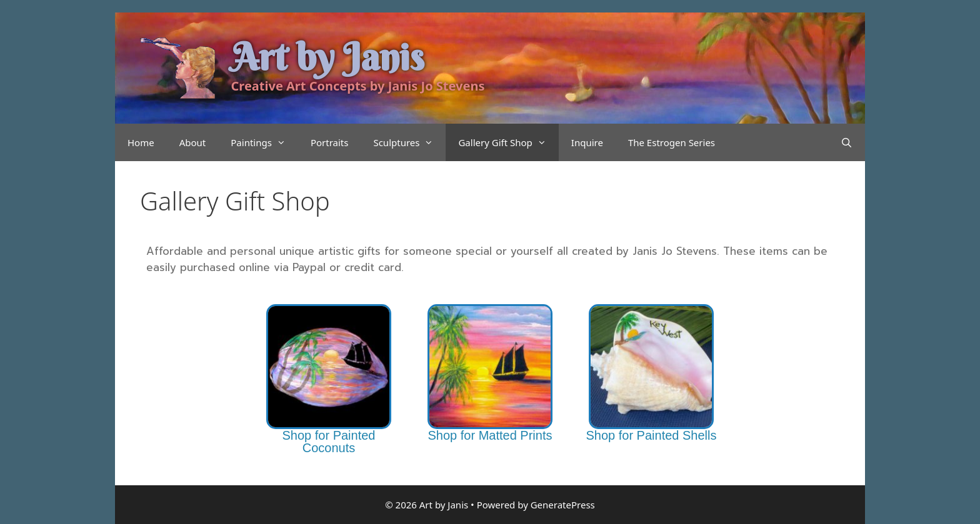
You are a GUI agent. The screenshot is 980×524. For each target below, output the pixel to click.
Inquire (587, 142)
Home (141, 142)
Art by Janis (328, 57)
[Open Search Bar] (847, 142)
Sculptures (409, 142)
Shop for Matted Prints (490, 435)
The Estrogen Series (672, 142)
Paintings (264, 142)
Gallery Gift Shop (508, 142)
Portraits (330, 142)
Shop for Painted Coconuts (328, 442)
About (193, 142)
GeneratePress (563, 505)
